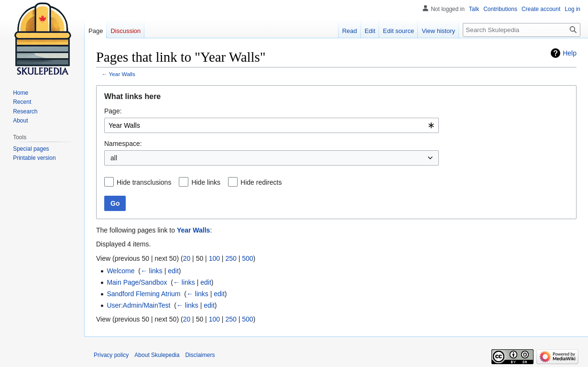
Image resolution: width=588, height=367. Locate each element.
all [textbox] (114, 158)
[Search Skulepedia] (522, 30)
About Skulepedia (157, 355)
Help (570, 53)
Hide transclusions (144, 182)
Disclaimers (200, 355)
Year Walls (122, 74)
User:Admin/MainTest (138, 305)
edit (173, 271)
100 (214, 258)
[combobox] (272, 125)
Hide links (206, 182)
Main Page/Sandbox (137, 282)
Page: (113, 111)
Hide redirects (261, 182)
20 (187, 258)
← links (152, 271)
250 (231, 258)
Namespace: (123, 144)
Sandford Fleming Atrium (143, 294)
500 (247, 258)
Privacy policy (111, 355)
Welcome (120, 271)
